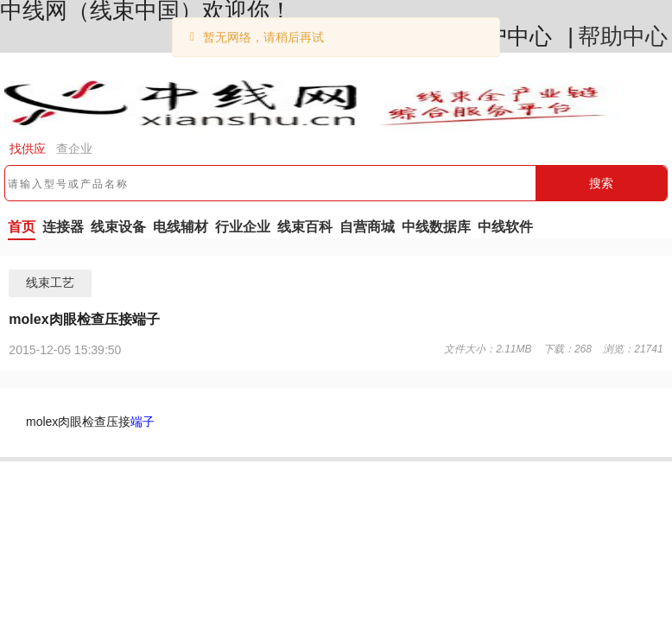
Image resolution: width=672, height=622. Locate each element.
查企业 (74, 149)
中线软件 (505, 227)
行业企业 (243, 227)
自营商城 (367, 227)
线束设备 (118, 227)
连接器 (63, 227)
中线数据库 (436, 227)
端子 (143, 422)
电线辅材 (181, 227)
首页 (22, 227)
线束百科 (305, 227)
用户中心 (507, 36)
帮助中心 (623, 36)
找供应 (28, 149)
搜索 (601, 183)
